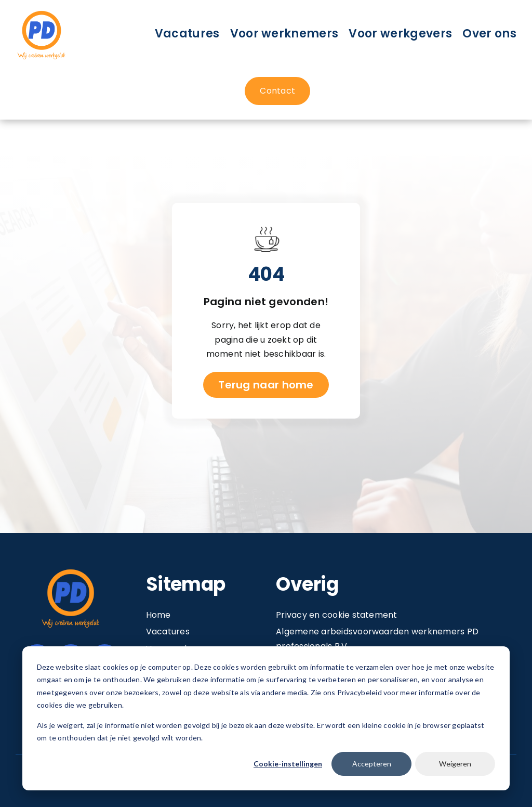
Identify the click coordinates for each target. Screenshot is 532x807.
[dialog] (266, 718)
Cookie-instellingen (288, 764)
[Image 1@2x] (42, 12)
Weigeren (455, 764)
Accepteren (372, 764)
